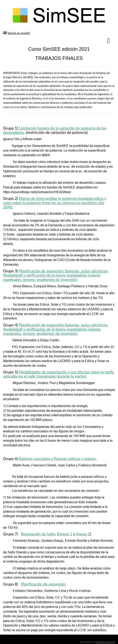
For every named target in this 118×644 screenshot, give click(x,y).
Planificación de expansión (43, 584)
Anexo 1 (65, 534)
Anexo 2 (83, 534)
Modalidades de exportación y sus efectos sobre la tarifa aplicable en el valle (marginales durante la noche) (58, 374)
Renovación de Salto (38, 534)
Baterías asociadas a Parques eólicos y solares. (58, 459)
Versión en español (19, 33)
